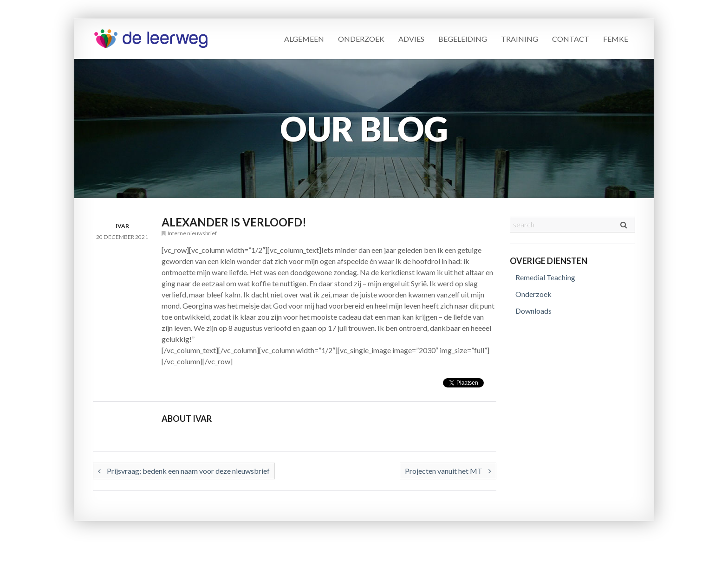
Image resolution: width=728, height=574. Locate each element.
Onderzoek (361, 39)
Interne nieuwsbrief (192, 233)
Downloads (533, 311)
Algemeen (304, 39)
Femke (616, 39)
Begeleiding (463, 39)
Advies (411, 39)
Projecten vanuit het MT (448, 471)
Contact (571, 39)
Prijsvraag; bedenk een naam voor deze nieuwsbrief (184, 471)
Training (520, 39)
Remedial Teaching (545, 277)
